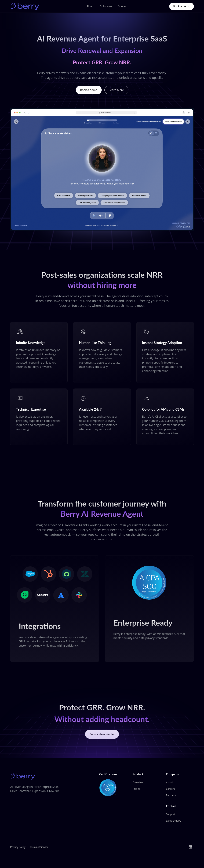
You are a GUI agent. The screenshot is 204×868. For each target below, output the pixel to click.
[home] (25, 6)
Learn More (116, 90)
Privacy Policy (18, 847)
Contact (123, 6)
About (91, 6)
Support (171, 815)
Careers (170, 789)
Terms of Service (39, 847)
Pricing (136, 789)
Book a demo (181, 6)
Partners (171, 796)
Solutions (106, 6)
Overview (138, 783)
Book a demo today (102, 737)
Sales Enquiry (174, 821)
